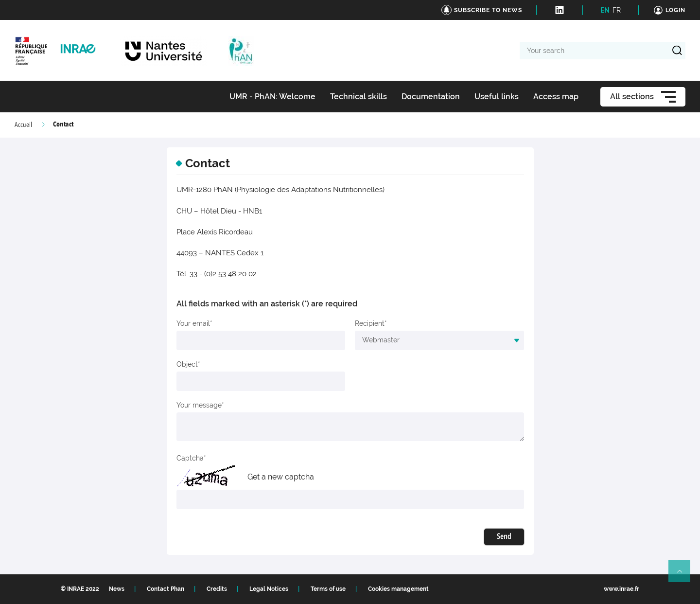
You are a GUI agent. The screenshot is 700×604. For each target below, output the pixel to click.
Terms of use (328, 589)
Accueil (23, 125)
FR (617, 10)
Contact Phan (166, 589)
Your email (193, 323)
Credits (217, 589)
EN (605, 10)
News (117, 589)
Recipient (370, 323)
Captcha (190, 458)
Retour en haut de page (683, 575)
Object (187, 364)
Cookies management (398, 589)
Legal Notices (269, 589)
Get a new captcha (281, 477)
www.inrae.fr (621, 589)
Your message (199, 405)
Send (504, 537)
